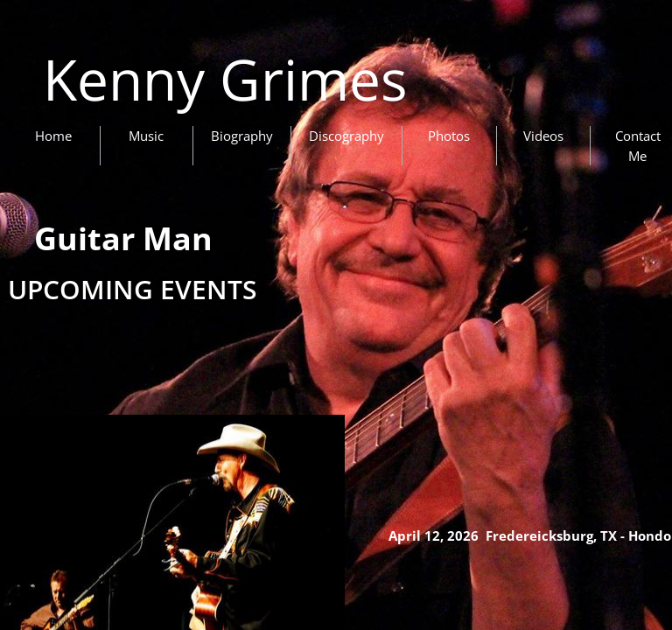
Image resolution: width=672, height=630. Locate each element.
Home (53, 136)
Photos (449, 136)
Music (146, 136)
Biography (242, 136)
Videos (543, 136)
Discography (346, 136)
